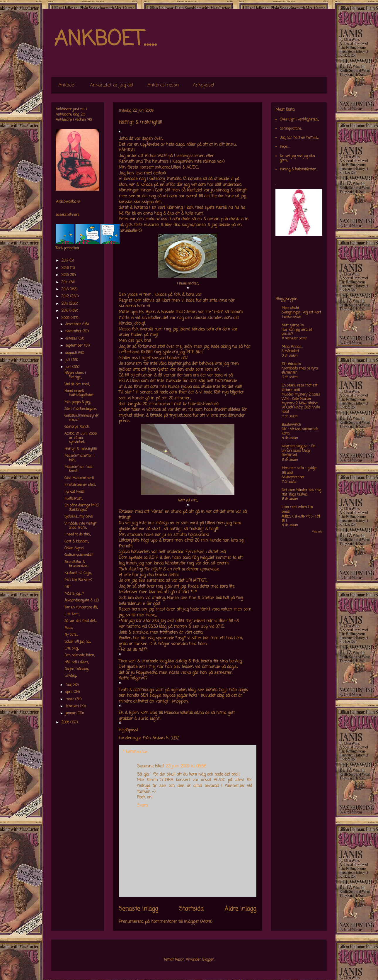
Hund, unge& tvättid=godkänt (79, 393)
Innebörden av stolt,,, (80, 485)
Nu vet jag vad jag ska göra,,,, (297, 158)
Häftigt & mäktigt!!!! (81, 449)
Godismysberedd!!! (79, 555)
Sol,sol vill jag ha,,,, (78, 642)
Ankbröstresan (163, 85)
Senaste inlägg (138, 909)
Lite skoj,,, (72, 649)
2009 (66, 318)
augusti (72, 353)
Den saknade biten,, (80, 655)
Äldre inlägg (240, 909)
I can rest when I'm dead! (297, 510)
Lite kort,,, (72, 614)
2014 (65, 282)
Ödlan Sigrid (74, 548)
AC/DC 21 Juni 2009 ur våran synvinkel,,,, (81, 438)
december (74, 324)
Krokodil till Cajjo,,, (78, 573)
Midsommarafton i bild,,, (79, 458)
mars (70, 699)
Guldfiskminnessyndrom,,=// (82, 418)
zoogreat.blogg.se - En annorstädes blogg (298, 449)
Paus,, (69, 628)
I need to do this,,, (78, 535)
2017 (65, 261)
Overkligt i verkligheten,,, (299, 120)
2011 (65, 304)
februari (73, 706)
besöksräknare (68, 215)
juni (69, 367)
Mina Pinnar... (292, 347)
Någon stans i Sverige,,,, (75, 375)
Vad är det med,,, (77, 384)
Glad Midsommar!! (79, 478)
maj (69, 685)
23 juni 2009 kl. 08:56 (186, 766)
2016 (66, 268)
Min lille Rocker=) (78, 580)
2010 (65, 311)
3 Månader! (290, 351)
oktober (72, 339)
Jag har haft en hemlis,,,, (299, 138)
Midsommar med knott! (78, 469)
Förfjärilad (289, 455)
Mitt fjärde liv (293, 325)
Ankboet (67, 85)
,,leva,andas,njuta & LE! (82, 601)
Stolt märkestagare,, (80, 409)
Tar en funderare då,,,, (81, 608)
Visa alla (317, 532)
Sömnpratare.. (291, 129)
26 (83, 115)
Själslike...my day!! (79, 517)
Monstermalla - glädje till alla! (299, 471)
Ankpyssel (204, 85)
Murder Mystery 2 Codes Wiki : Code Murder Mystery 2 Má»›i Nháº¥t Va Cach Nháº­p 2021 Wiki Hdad (301, 403)
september (75, 346)
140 (89, 120)
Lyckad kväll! (74, 492)
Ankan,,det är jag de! (112, 85)
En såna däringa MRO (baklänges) (82, 508)
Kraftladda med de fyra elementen (300, 371)
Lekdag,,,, (71, 676)
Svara (142, 806)
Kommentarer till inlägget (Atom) (182, 922)
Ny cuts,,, (71, 635)
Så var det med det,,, (80, 621)
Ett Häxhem (291, 364)
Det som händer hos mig (301, 490)
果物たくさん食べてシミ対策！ (301, 519)
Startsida (191, 909)
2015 (65, 275)
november (74, 331)
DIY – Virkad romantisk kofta (300, 431)
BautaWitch (291, 425)
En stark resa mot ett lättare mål (299, 388)
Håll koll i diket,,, (77, 662)
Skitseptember (293, 477)
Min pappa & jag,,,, (78, 402)
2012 (66, 296)
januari (71, 713)
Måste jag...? (74, 594)
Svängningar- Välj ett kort (301, 313)
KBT (68, 587)
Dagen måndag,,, (77, 669)
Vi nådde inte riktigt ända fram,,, (80, 526)
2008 (66, 723)
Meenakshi (290, 308)
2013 (65, 289)
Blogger (208, 960)
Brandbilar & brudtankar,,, (76, 564)
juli (68, 360)
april (69, 692)
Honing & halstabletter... (299, 169)
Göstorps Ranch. (77, 427)
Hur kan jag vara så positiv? (297, 332)
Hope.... (285, 147)
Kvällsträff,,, (73, 499)
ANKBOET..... (105, 40)
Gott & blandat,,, (76, 542)
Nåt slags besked (294, 495)
